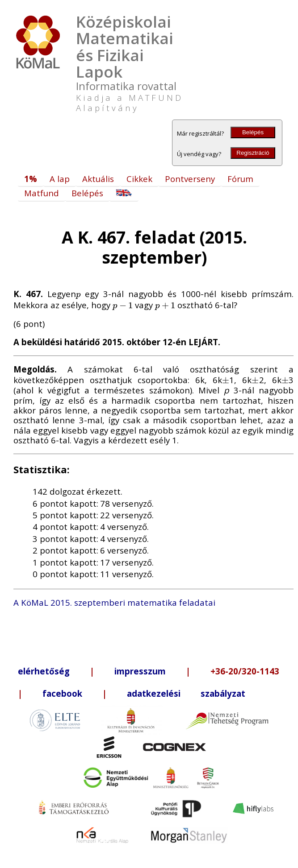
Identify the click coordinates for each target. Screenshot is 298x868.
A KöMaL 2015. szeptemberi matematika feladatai (114, 602)
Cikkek (139, 179)
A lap (60, 179)
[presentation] (78, 294)
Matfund (42, 193)
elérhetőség (44, 671)
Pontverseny (190, 179)
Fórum (240, 179)
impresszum (140, 671)
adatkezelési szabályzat (186, 693)
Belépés (253, 132)
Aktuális (98, 179)
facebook (62, 693)
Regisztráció (253, 153)
